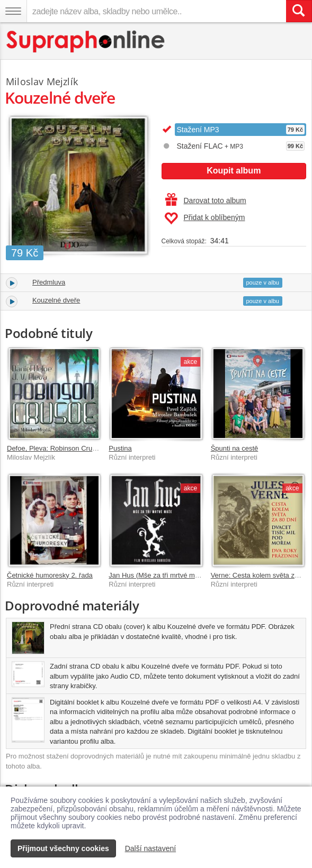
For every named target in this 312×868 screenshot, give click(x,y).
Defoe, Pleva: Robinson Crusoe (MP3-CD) (72, 448)
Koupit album (234, 171)
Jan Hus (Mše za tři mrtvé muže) (158, 575)
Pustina (120, 448)
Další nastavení (151, 848)
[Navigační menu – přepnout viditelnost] (13, 11)
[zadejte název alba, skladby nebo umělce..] (156, 11)
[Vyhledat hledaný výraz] (299, 11)
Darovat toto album (206, 200)
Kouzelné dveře (56, 300)
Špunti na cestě (235, 448)
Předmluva (49, 282)
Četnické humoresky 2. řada (50, 575)
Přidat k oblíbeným (205, 218)
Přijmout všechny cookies (63, 848)
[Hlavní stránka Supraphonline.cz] (86, 42)
